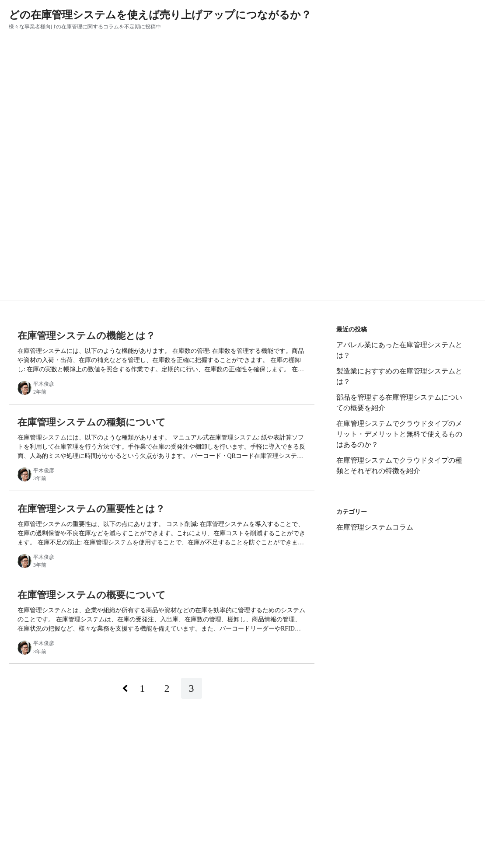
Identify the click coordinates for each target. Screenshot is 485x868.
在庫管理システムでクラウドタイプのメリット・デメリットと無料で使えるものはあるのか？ (399, 434)
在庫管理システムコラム (375, 527)
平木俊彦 (44, 384)
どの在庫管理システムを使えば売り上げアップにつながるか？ (160, 15)
